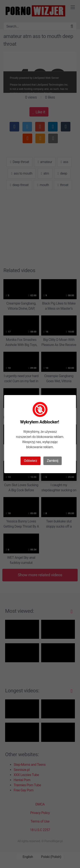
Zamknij (53, 461)
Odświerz (31, 461)
